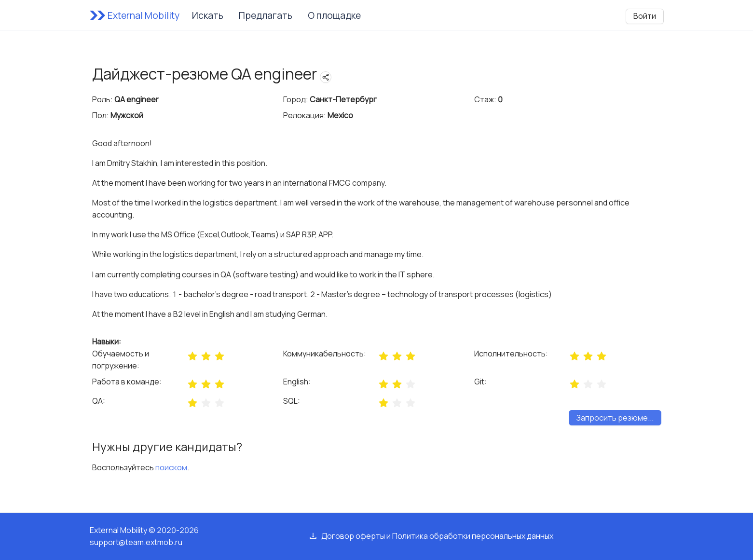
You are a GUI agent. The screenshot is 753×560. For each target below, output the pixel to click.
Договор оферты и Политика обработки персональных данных (437, 536)
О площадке (334, 15)
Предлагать (266, 15)
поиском (171, 467)
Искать (208, 15)
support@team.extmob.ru (136, 542)
